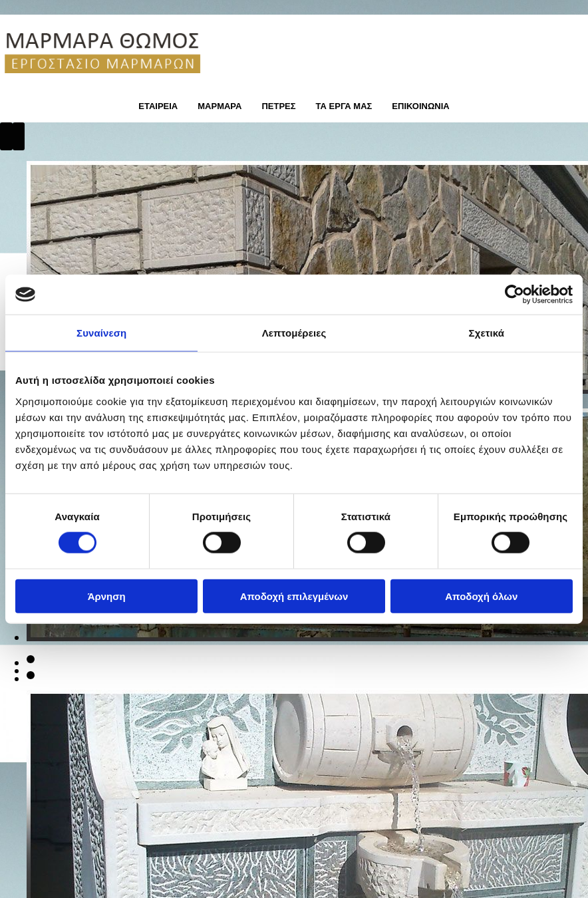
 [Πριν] (6, 136)
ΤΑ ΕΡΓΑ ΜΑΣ (344, 106)
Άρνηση (107, 596)
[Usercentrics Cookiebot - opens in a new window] (514, 295)
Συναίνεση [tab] (101, 333)
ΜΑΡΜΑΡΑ (220, 106)
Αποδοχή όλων (481, 596)
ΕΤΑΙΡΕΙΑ (158, 106)
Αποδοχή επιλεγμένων (294, 596)
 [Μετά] (19, 136)
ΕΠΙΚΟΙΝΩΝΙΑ (420, 106)
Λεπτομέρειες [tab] (294, 333)
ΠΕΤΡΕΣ (278, 106)
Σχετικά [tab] (487, 333)
